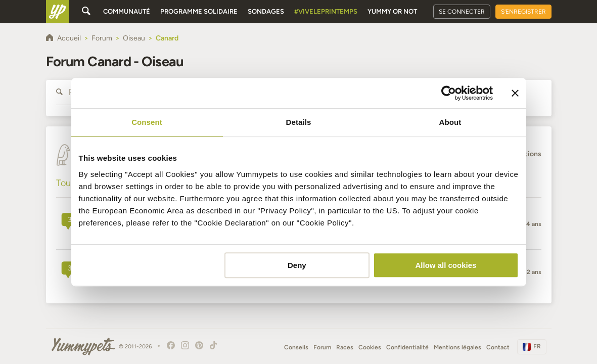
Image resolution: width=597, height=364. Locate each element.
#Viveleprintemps (326, 11)
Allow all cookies (446, 265)
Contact (498, 347)
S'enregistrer (523, 12)
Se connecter (462, 12)
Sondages (266, 11)
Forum (322, 347)
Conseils (296, 347)
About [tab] (450, 122)
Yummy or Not (392, 11)
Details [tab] (299, 122)
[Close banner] (515, 93)
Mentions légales (457, 347)
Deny (297, 265)
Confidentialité (407, 347)
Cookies (370, 347)
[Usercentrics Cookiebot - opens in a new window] (449, 93)
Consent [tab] (147, 122)
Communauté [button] (127, 11)
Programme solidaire (199, 11)
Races (345, 347)
